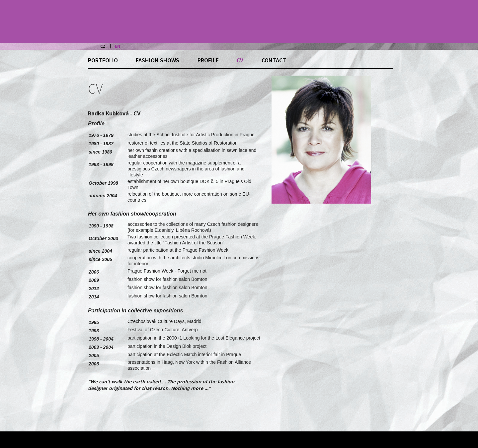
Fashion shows (158, 60)
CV (240, 60)
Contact (274, 60)
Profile (208, 60)
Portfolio (103, 60)
